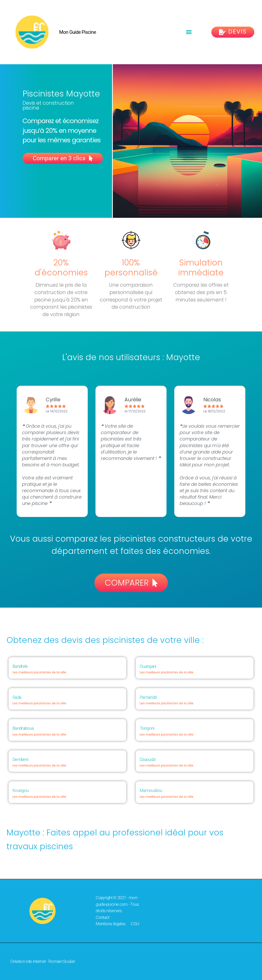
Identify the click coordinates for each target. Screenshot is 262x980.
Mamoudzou (151, 790)
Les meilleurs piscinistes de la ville (39, 672)
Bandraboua (23, 728)
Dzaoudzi (148, 759)
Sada (17, 697)
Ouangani (148, 666)
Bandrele (20, 666)
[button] (189, 32)
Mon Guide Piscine (78, 32)
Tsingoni (147, 728)
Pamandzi (148, 697)
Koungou (20, 790)
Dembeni (20, 759)
